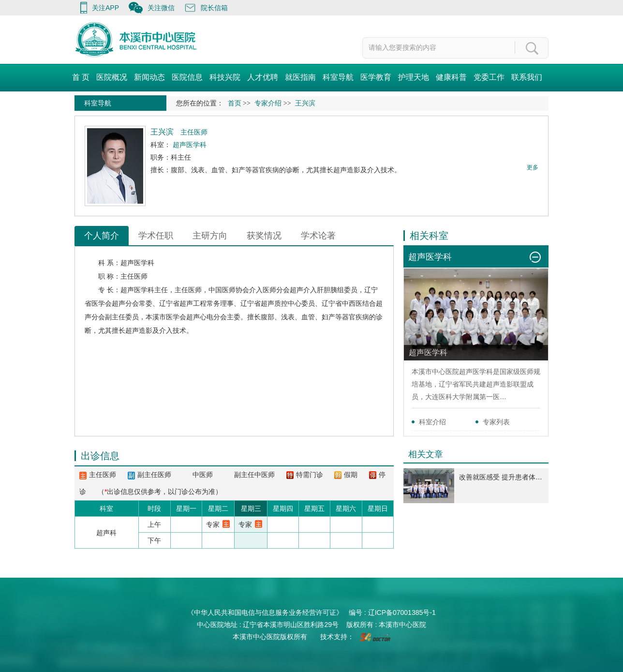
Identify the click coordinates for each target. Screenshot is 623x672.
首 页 (81, 77)
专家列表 (496, 422)
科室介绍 (432, 422)
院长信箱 (214, 8)
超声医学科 (137, 263)
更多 (533, 167)
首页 (235, 103)
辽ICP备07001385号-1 (402, 612)
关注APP (105, 8)
